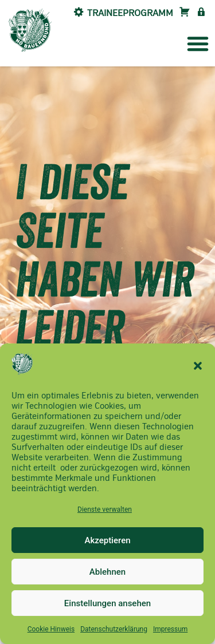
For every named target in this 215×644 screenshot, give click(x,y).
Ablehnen (107, 572)
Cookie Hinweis (51, 629)
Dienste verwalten (105, 509)
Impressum (170, 629)
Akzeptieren (107, 540)
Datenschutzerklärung (114, 629)
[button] (198, 366)
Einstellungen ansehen (107, 603)
